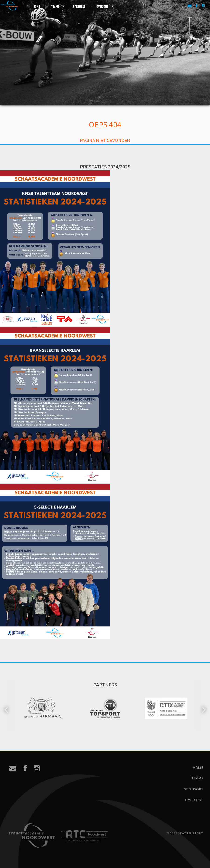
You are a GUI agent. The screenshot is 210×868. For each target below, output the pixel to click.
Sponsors (194, 789)
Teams (55, 8)
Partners (79, 6)
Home (37, 6)
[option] (44, 709)
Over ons (103, 8)
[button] (7, 709)
